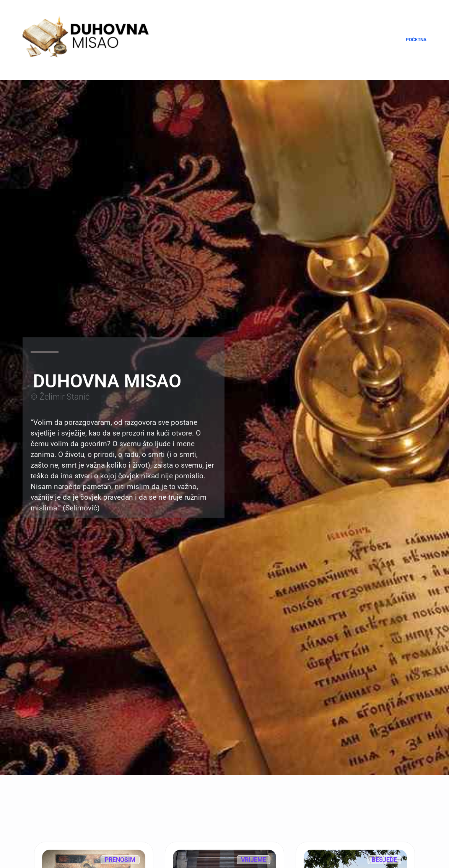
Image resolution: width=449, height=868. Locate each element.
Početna (416, 40)
